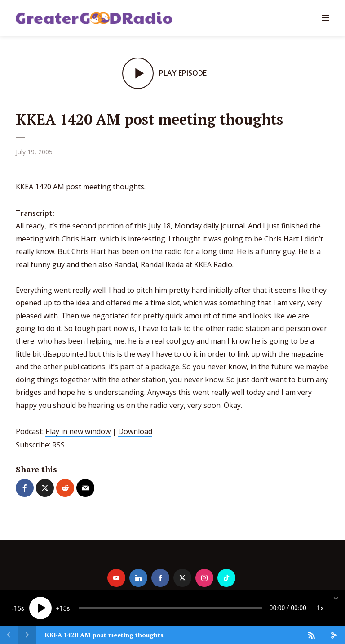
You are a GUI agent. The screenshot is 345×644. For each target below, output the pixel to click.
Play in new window (78, 431)
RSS (58, 445)
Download (135, 431)
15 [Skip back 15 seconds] (18, 608)
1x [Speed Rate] (321, 608)
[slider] (170, 608)
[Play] (40, 608)
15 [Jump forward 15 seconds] (63, 608)
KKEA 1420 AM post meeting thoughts (104, 635)
